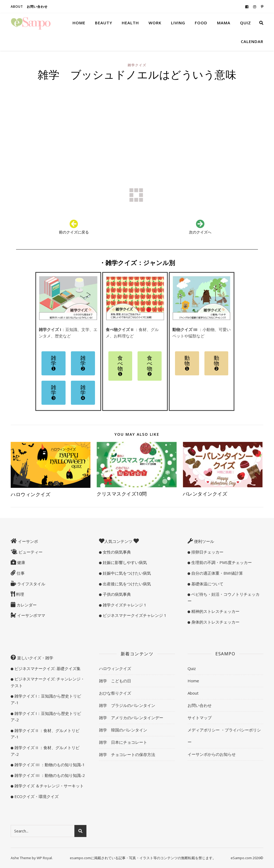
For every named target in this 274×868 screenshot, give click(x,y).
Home (79, 23)
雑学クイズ (137, 65)
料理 (20, 594)
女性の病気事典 (116, 552)
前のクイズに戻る (74, 232)
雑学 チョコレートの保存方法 (127, 754)
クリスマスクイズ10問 (124, 494)
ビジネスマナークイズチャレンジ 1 (134, 615)
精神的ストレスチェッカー (215, 611)
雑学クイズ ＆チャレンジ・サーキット (49, 786)
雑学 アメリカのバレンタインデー (131, 718)
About (17, 7)
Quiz (246, 23)
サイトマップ (200, 718)
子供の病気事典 (116, 594)
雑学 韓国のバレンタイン (123, 730)
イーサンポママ (31, 615)
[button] (54, 363)
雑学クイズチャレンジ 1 (124, 605)
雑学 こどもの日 (115, 681)
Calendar (252, 41)
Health (130, 23)
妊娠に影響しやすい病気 (124, 562)
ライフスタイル (31, 584)
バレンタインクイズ (205, 494)
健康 (21, 562)
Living (178, 23)
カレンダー (26, 605)
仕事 (20, 573)
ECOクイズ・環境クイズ (36, 796)
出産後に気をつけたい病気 (126, 584)
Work (155, 23)
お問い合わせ (37, 7)
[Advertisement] (137, 124)
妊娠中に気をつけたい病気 (126, 573)
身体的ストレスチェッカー (215, 622)
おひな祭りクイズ (115, 693)
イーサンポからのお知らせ (212, 754)
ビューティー (30, 552)
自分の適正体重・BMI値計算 (217, 573)
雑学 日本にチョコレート (123, 742)
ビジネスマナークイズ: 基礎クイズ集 (47, 668)
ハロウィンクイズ (31, 494)
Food (201, 23)
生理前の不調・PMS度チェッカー (221, 562)
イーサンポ (27, 541)
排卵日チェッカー (207, 552)
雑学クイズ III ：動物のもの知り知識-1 (49, 765)
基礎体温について (207, 584)
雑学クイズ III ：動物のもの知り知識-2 (49, 775)
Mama (224, 23)
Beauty (104, 23)
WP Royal (44, 858)
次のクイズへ (200, 232)
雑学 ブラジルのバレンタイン (127, 705)
